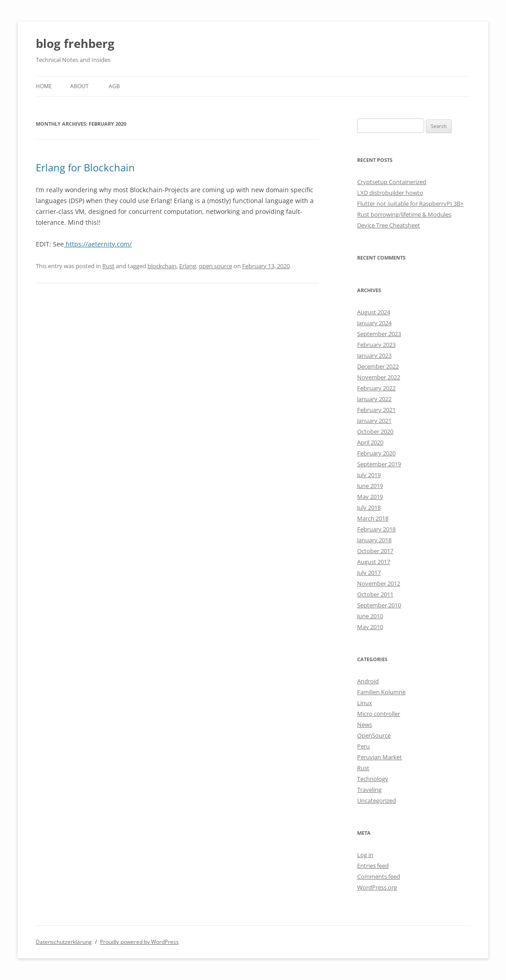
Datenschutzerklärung (64, 942)
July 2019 (369, 475)
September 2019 (379, 464)
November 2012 (379, 583)
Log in (365, 855)
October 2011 (375, 594)
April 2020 (370, 442)
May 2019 (370, 497)
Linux (365, 703)
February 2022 (376, 388)
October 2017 (375, 551)
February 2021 (376, 410)
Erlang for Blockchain (85, 167)
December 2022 (378, 366)
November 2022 (379, 377)
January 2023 (374, 355)
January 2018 (374, 540)
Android (368, 681)
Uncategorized (377, 800)
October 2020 (375, 431)
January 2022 (374, 399)
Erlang (188, 266)
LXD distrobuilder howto (390, 193)
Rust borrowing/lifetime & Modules (404, 214)
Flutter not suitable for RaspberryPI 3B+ (410, 204)
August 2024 (374, 312)
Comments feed (379, 876)
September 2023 (379, 334)
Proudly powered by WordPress (139, 942)
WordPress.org (377, 887)
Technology (373, 779)
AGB (114, 86)
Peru (363, 746)
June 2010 (370, 616)
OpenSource (374, 735)
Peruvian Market (379, 757)
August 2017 (374, 562)
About (79, 86)
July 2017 (369, 573)
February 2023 (376, 345)
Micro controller (379, 714)
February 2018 (376, 529)
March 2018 (373, 518)
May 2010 (370, 627)
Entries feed (373, 866)
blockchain (162, 266)
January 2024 (374, 323)
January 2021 (374, 421)
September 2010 (379, 605)
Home (44, 86)
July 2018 (369, 507)
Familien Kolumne (381, 692)
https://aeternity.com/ (98, 244)
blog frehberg (75, 43)
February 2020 (376, 453)
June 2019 (370, 486)
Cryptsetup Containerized (392, 182)
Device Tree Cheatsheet (389, 225)
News (365, 724)
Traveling (369, 790)
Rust (108, 266)
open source (215, 266)
